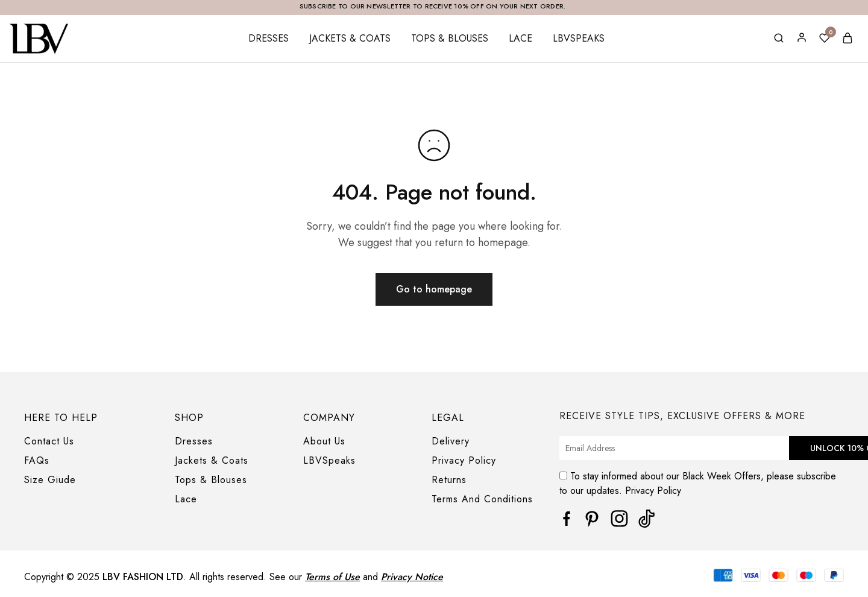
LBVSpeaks (579, 39)
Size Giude (50, 480)
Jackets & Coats (350, 39)
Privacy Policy (464, 460)
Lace (520, 39)
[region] (434, 583)
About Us (324, 441)
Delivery (451, 441)
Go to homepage (434, 289)
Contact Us (49, 441)
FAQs (37, 460)
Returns (449, 480)
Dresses (269, 39)
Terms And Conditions (482, 499)
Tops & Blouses (450, 39)
